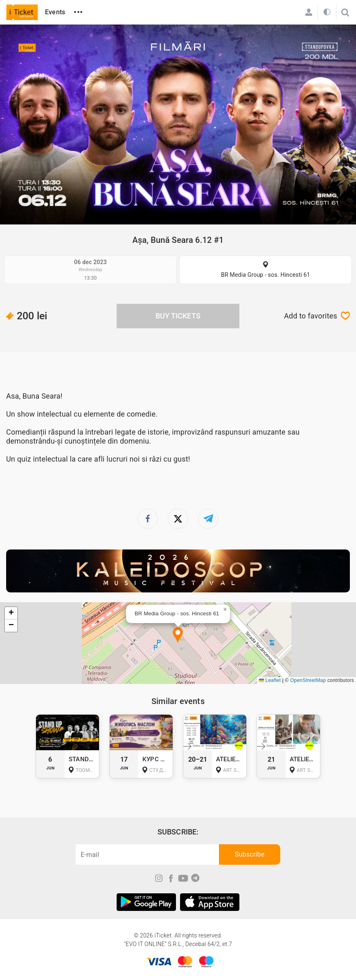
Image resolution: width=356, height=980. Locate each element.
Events (55, 12)
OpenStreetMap (308, 680)
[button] (178, 636)
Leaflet (270, 680)
